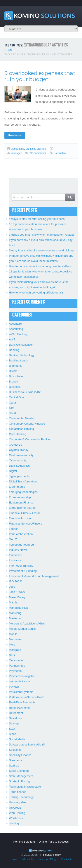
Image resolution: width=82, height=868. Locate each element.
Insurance (15, 560)
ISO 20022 (16, 581)
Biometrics (16, 366)
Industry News (18, 550)
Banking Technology (22, 355)
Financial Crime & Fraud (24, 513)
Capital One (17, 397)
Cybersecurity (18, 460)
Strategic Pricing (19, 781)
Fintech (14, 529)
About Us (28, 859)
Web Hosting (17, 813)
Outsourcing (17, 660)
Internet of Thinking (21, 566)
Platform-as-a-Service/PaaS (27, 697)
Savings (41, 149)
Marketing (15, 613)
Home (9, 50)
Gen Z (13, 539)
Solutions (15, 750)
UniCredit (15, 808)
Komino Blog (48, 859)
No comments (38, 153)
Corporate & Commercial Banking (30, 439)
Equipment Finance (21, 502)
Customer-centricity (21, 455)
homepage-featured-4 (23, 545)
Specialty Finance (20, 755)
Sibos (13, 734)
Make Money (17, 597)
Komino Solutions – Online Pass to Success (41, 842)
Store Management (21, 776)
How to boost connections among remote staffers (40, 266)
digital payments (19, 476)
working (14, 823)
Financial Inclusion (21, 518)
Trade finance (18, 792)
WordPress (16, 818)
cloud (12, 413)
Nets (12, 655)
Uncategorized (18, 802)
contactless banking (21, 429)
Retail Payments (19, 708)
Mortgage (15, 650)
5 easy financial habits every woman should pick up (41, 250)
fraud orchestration (21, 534)
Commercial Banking (22, 418)
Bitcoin (13, 371)
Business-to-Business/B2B (26, 392)
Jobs (12, 587)
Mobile (13, 634)
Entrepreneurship (20, 497)
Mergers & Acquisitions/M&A (27, 623)
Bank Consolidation (21, 345)
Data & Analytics (19, 466)
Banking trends (18, 360)
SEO (12, 729)
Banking (30, 149)
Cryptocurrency (19, 450)
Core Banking (18, 434)
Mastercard (16, 618)
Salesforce (16, 718)
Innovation (16, 555)
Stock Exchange (19, 771)
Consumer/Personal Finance (27, 424)
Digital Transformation (23, 481)
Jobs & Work (17, 592)
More (12, 645)
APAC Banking (18, 334)
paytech (14, 687)
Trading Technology (21, 797)
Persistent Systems (21, 692)
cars (12, 408)
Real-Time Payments (22, 702)
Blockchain (16, 376)
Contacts (67, 859)
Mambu (14, 602)
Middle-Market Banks (22, 629)
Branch (13, 382)
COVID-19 (16, 445)
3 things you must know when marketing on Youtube (42, 235)
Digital (13, 471)
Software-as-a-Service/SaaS (27, 744)
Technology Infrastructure (25, 787)
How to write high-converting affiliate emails (36, 293)
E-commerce (17, 487)
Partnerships (17, 666)
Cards (13, 403)
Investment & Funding (23, 571)
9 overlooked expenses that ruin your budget (40, 76)
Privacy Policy (52, 855)
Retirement (16, 713)
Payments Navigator (22, 676)
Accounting (18, 149)
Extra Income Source (22, 508)
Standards (15, 760)
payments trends (19, 681)
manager (17, 153)
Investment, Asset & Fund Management (34, 576)
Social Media (17, 739)
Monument (16, 639)
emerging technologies (23, 492)
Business (15, 387)
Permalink (60, 153)
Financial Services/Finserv (26, 524)
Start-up (14, 766)
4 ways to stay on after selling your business (37, 219)
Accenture (15, 324)
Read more (15, 135)
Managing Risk (18, 608)
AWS (12, 339)
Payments (15, 671)
